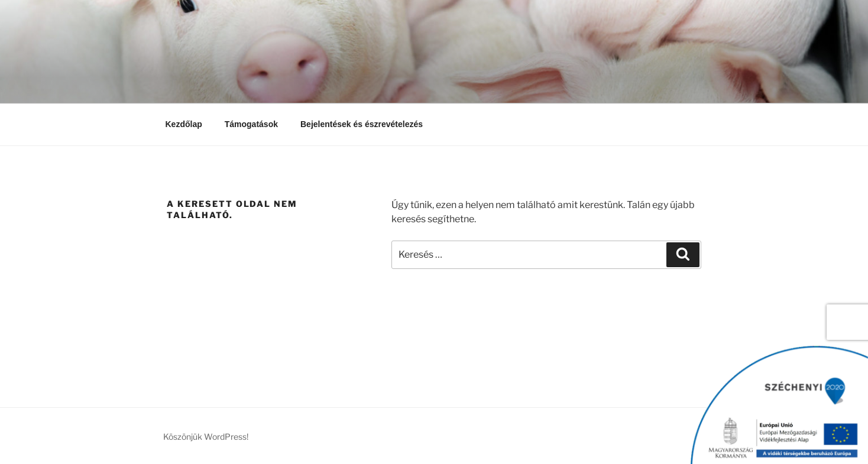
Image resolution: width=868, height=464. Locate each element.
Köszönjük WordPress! (206, 437)
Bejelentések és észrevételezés (362, 124)
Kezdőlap (184, 124)
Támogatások (251, 124)
